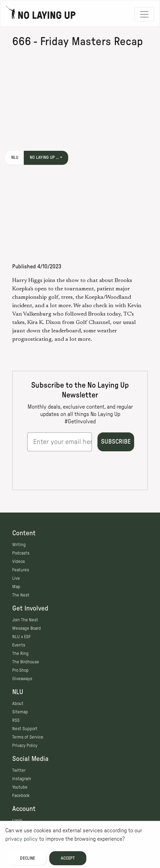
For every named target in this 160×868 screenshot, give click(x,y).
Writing (19, 545)
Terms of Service (28, 737)
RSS (16, 720)
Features (21, 570)
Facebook (21, 796)
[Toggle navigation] (144, 14)
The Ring (20, 654)
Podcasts (21, 553)
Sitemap (20, 712)
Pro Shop (20, 670)
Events (19, 645)
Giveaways (22, 679)
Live (16, 578)
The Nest (21, 595)
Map (16, 587)
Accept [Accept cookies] (68, 858)
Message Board (27, 628)
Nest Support (25, 729)
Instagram (22, 779)
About (18, 704)
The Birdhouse (26, 662)
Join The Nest (25, 620)
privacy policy (21, 839)
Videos (19, 562)
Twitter (19, 770)
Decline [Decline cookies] (27, 858)
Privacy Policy (25, 746)
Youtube (20, 787)
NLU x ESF (21, 637)
